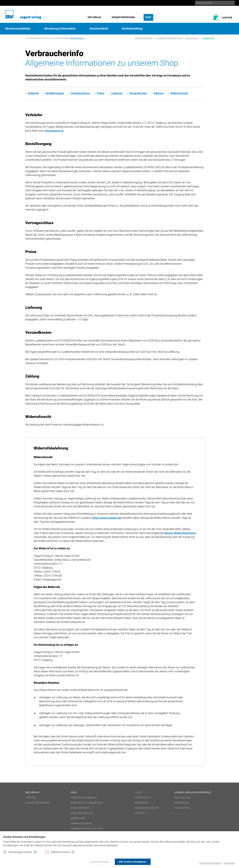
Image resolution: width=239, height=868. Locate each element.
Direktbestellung (132, 29)
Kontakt (140, 813)
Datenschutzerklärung (210, 863)
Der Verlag (94, 17)
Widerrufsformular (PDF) (169, 38)
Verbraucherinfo (143, 38)
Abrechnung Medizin (18, 29)
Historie (30, 798)
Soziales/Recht (99, 29)
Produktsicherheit (147, 808)
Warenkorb (208, 38)
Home (138, 792)
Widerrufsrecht (78, 38)
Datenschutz (192, 38)
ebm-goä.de (181, 803)
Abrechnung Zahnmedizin (60, 29)
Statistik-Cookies (58, 852)
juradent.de (182, 808)
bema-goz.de (182, 798)
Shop (148, 17)
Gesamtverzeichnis (123, 17)
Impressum (229, 863)
